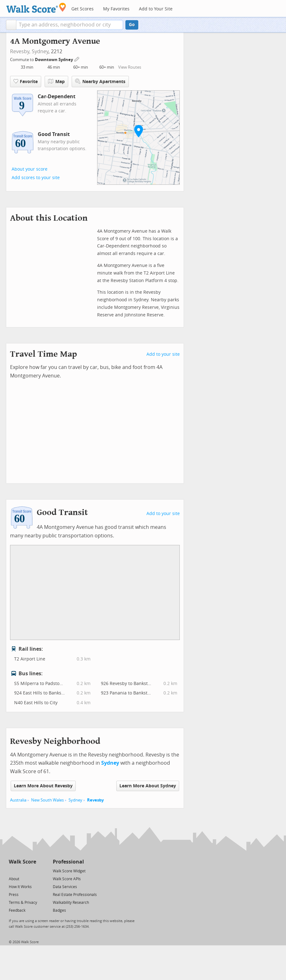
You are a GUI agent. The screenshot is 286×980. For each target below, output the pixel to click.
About (14, 879)
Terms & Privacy (23, 903)
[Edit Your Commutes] (77, 59)
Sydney (40, 51)
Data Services (65, 887)
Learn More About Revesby (43, 786)
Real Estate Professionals (75, 895)
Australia (18, 800)
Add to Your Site (156, 9)
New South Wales (47, 800)
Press (14, 895)
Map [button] (56, 82)
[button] (11, 25)
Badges (59, 910)
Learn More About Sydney (148, 786)
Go (132, 25)
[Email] (32, 871)
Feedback (17, 910)
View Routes (130, 67)
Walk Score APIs (67, 879)
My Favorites (116, 9)
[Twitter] (12, 871)
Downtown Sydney (54, 60)
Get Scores (82, 9)
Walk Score (22, 862)
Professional (68, 862)
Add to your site (163, 354)
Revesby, (20, 51)
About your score (30, 169)
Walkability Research (71, 903)
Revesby (95, 800)
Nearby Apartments (100, 81)
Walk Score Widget (69, 871)
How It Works (20, 887)
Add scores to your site (36, 178)
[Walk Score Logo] (36, 8)
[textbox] (70, 25)
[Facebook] (22, 871)
